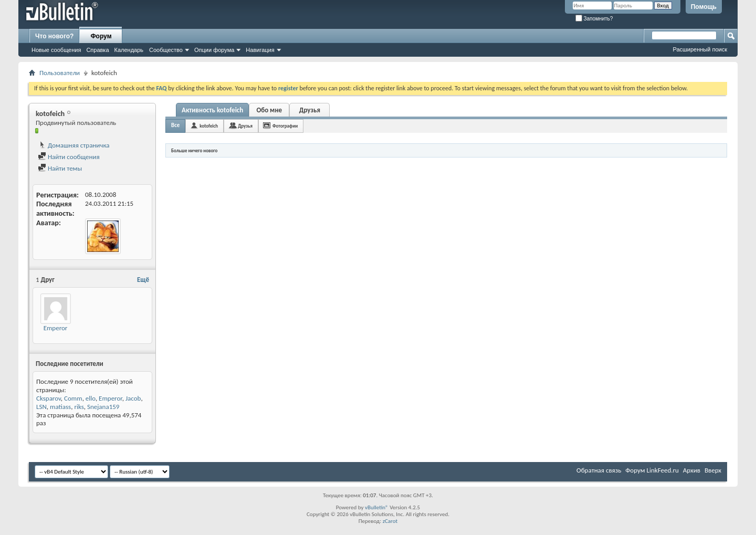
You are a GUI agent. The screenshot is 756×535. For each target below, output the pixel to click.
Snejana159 (103, 407)
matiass (60, 407)
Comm (73, 398)
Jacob (133, 398)
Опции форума (214, 50)
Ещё (143, 280)
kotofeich (209, 126)
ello (91, 398)
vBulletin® (377, 507)
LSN (41, 407)
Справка (97, 50)
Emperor (56, 328)
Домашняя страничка (74, 145)
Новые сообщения (56, 50)
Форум (101, 36)
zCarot (390, 521)
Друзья (310, 110)
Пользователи (60, 73)
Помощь (704, 7)
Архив (692, 470)
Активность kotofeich (212, 110)
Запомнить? (594, 19)
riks (79, 407)
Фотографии (285, 126)
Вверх (713, 470)
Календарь (129, 50)
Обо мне (269, 110)
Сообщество (166, 50)
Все (175, 125)
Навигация (260, 50)
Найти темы (60, 168)
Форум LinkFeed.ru (652, 470)
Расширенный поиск (700, 49)
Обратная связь (599, 470)
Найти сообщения (69, 157)
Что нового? (54, 36)
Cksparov (49, 398)
